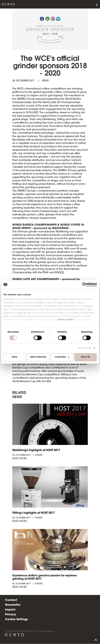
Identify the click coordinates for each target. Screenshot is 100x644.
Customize (62, 357)
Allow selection (38, 357)
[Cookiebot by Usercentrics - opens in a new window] (84, 285)
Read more (20, 459)
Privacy (10, 615)
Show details (85, 348)
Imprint (10, 610)
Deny (15, 357)
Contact (11, 600)
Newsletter (13, 605)
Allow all (85, 357)
